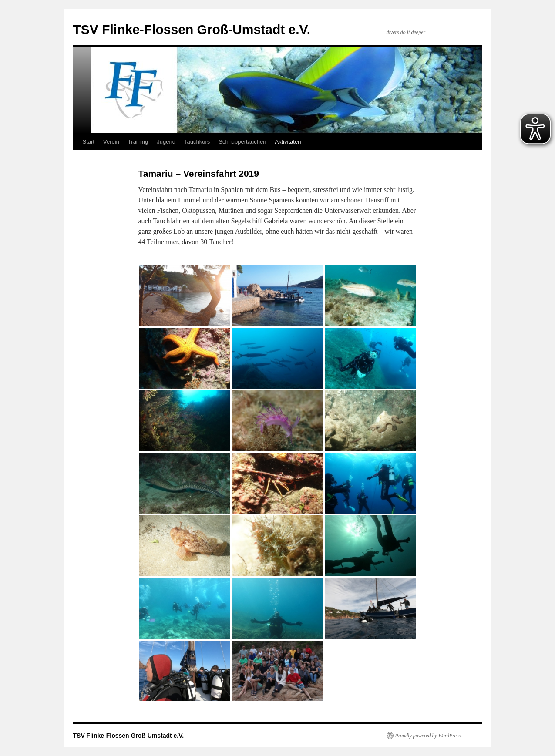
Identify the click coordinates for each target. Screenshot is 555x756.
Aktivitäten (288, 142)
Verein (111, 142)
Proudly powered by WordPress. (429, 736)
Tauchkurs (197, 142)
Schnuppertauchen (242, 142)
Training (138, 142)
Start (89, 142)
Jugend (166, 142)
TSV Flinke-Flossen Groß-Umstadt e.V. (192, 29)
